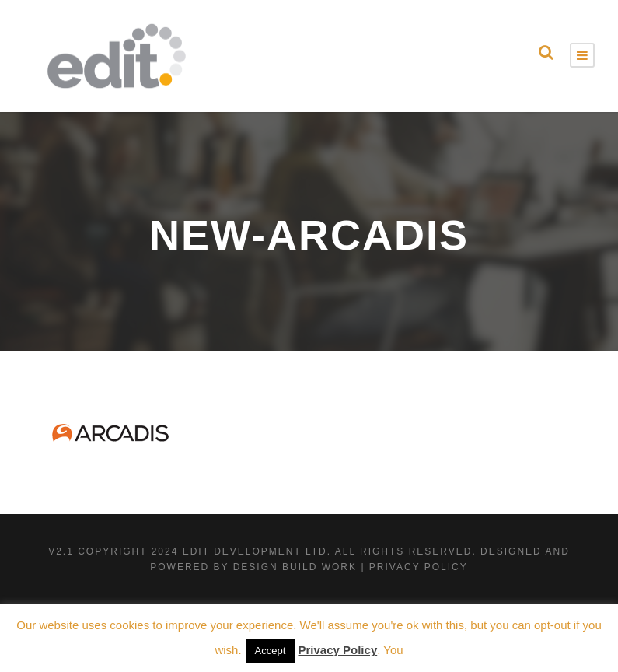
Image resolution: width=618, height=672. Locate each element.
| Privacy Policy (414, 567)
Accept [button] (271, 651)
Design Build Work (295, 567)
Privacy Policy (337, 650)
